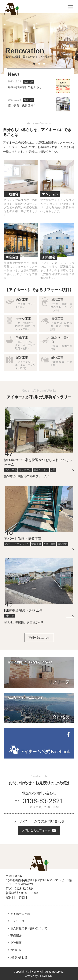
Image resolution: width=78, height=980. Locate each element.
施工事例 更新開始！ (22, 105)
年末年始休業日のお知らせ (25, 87)
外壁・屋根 (49, 544)
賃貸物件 (63, 544)
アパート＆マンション (17, 544)
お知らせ (28, 82)
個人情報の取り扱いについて (29, 928)
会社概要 (16, 943)
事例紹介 (16, 935)
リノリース (17, 921)
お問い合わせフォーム (36, 830)
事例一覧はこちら (39, 638)
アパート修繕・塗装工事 (23, 539)
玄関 (53, 470)
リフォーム (25, 470)
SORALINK (45, 976)
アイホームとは (20, 914)
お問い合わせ (19, 957)
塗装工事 (36, 544)
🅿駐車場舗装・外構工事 (23, 610)
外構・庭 (9, 616)
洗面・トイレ (41, 470)
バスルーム (11, 470)
